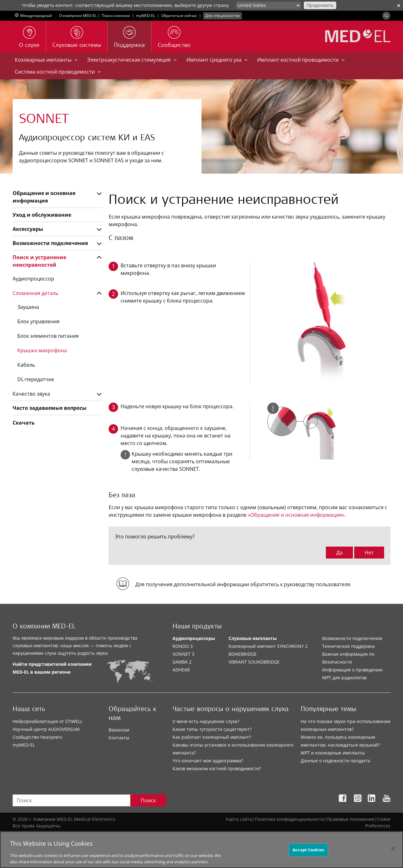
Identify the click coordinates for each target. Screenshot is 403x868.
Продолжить (320, 5)
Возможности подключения (50, 243)
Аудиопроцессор (33, 279)
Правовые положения (350, 819)
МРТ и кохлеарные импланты (333, 753)
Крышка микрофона (42, 350)
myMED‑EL (146, 16)
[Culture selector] (268, 5)
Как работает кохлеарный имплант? (212, 737)
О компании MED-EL (78, 16)
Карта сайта (239, 819)
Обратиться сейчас (179, 16)
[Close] (393, 855)
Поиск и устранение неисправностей (39, 261)
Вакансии (119, 730)
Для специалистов (222, 16)
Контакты (119, 738)
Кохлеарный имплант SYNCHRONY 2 (268, 646)
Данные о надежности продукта (335, 761)
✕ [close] (399, 6)
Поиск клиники (116, 16)
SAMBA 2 (182, 662)
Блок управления (38, 321)
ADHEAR (181, 670)
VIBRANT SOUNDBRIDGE (254, 662)
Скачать (24, 423)
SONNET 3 (183, 654)
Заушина (28, 307)
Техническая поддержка (348, 646)
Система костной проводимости (58, 72)
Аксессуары (28, 229)
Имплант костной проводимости (301, 60)
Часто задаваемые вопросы (50, 408)
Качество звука (31, 394)
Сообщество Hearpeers (37, 737)
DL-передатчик (36, 379)
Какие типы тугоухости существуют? (212, 729)
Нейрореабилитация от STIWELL (48, 721)
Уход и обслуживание (42, 215)
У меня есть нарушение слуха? (206, 721)
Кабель (26, 365)
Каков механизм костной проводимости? (217, 768)
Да (339, 553)
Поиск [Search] (148, 800)
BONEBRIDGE (243, 654)
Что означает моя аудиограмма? (208, 761)
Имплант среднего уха (217, 60)
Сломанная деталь (35, 293)
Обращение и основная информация (44, 197)
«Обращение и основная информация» (296, 515)
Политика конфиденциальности (289, 819)
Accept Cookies (308, 856)
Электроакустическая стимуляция (132, 60)
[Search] (386, 16)
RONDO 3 (183, 646)
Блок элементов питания (48, 336)
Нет (369, 553)
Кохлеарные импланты (46, 60)
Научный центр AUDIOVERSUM (46, 729)
